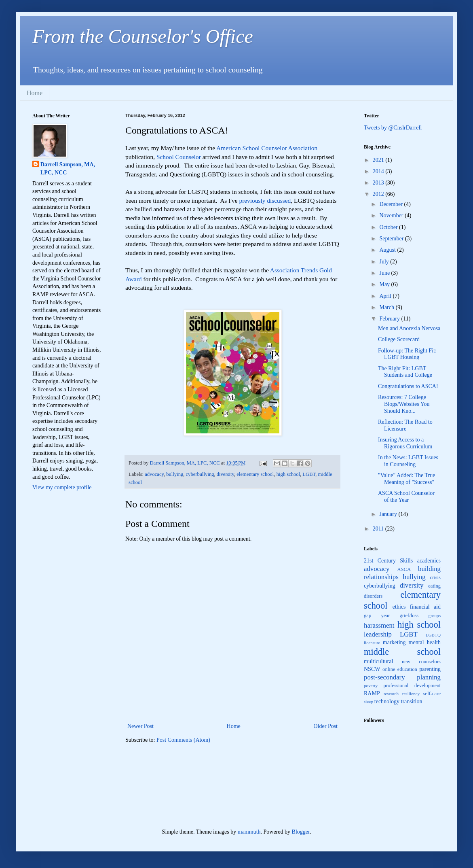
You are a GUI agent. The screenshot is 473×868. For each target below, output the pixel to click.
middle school (402, 652)
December (392, 204)
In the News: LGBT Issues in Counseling (408, 461)
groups (435, 615)
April (386, 296)
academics (429, 561)
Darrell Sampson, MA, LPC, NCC (68, 169)
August (388, 250)
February (390, 319)
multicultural (378, 661)
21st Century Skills (388, 561)
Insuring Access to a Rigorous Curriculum (405, 443)
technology (387, 701)
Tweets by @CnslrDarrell (393, 128)
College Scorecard (399, 339)
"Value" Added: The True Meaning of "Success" (406, 479)
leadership (378, 634)
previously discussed (265, 201)
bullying (175, 474)
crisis (435, 577)
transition (412, 701)
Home (35, 93)
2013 (379, 183)
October (389, 227)
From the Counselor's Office (143, 36)
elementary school (255, 474)
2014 (379, 171)
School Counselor (179, 157)
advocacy (154, 474)
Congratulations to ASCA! (408, 386)
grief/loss (409, 615)
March (387, 307)
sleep (368, 702)
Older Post (326, 726)
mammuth (249, 832)
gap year (377, 615)
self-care (432, 694)
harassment (379, 625)
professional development (412, 685)
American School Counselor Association (267, 148)
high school (288, 474)
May (385, 284)
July (385, 262)
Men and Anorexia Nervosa (409, 328)
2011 (379, 529)
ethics (399, 607)
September (392, 239)
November (392, 215)
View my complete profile (62, 487)
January (389, 514)
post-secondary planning (402, 677)
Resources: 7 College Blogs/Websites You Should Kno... (404, 404)
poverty (371, 685)
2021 (379, 160)
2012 (379, 194)
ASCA (404, 569)
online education (400, 669)
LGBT (309, 474)
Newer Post (140, 726)
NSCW (372, 669)
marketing (394, 642)
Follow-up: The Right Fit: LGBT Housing (407, 354)
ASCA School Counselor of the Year (406, 497)
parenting (430, 669)
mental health (425, 642)
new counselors (421, 662)
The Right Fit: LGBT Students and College (405, 372)
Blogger (301, 832)
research (391, 694)
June (385, 273)
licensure (372, 643)
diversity (225, 474)
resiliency (411, 694)
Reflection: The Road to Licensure (405, 425)
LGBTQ (433, 635)
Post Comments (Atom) (183, 740)
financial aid (425, 607)
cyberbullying (200, 474)
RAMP (372, 693)
